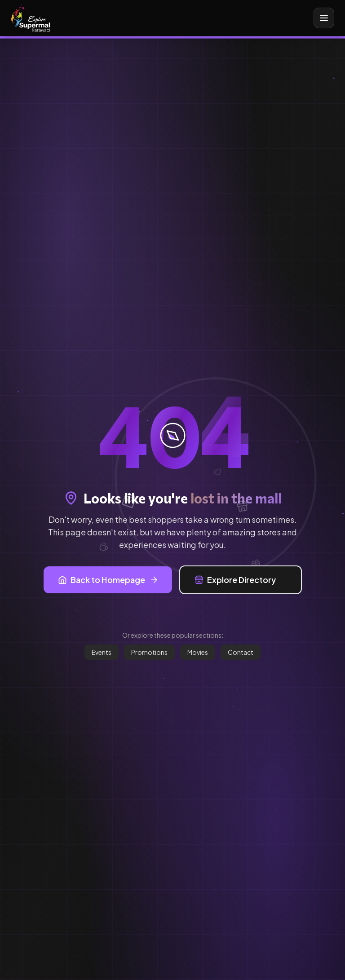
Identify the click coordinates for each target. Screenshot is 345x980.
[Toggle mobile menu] (324, 18)
